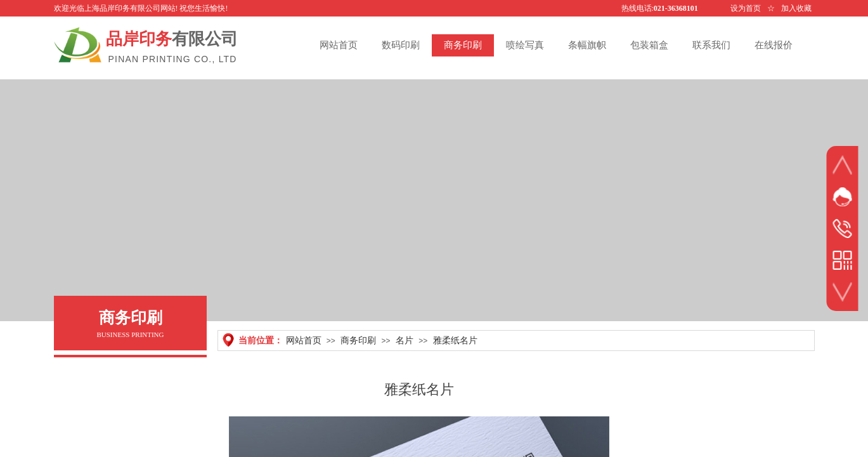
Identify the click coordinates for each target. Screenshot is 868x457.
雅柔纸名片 (455, 340)
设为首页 (746, 8)
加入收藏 (796, 8)
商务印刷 (358, 340)
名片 (405, 340)
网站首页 (304, 340)
